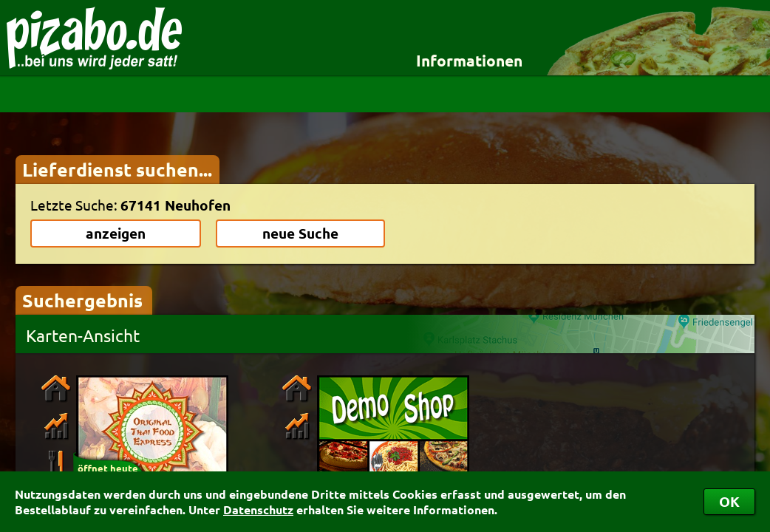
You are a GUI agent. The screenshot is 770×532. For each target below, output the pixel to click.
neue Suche (300, 233)
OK (729, 501)
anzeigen (116, 233)
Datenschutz (258, 509)
